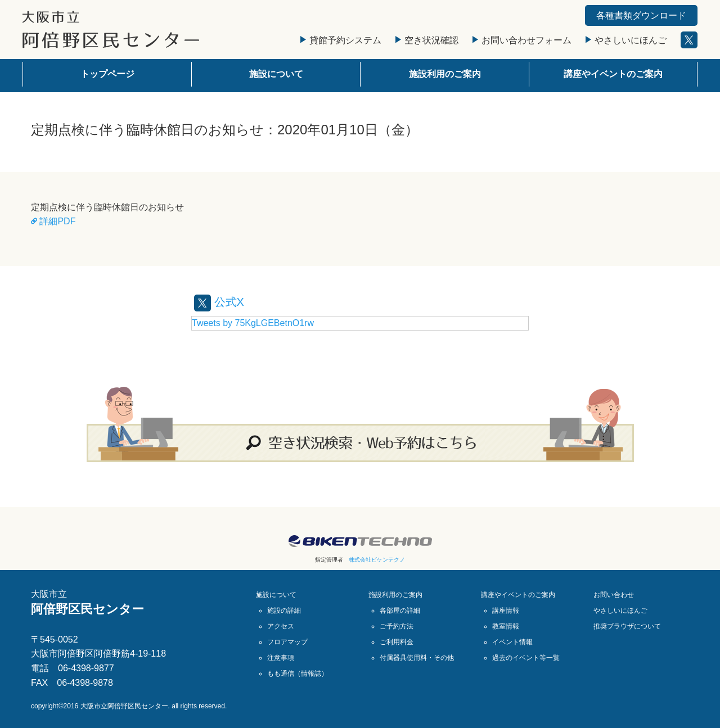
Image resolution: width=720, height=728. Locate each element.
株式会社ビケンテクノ (377, 560)
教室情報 (506, 626)
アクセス (281, 626)
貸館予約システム (341, 40)
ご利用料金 (397, 642)
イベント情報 (512, 642)
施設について (276, 74)
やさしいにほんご (626, 40)
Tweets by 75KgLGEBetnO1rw (253, 323)
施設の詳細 (284, 611)
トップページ (107, 74)
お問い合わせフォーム (522, 40)
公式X (219, 302)
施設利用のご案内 (445, 74)
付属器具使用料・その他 (417, 658)
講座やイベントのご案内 (613, 74)
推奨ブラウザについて (627, 626)
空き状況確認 (427, 40)
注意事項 (281, 658)
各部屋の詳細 (400, 611)
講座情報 (506, 611)
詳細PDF (53, 221)
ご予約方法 (397, 626)
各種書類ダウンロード (641, 15)
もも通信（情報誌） (298, 673)
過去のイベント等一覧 (526, 658)
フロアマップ (287, 642)
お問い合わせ (614, 595)
